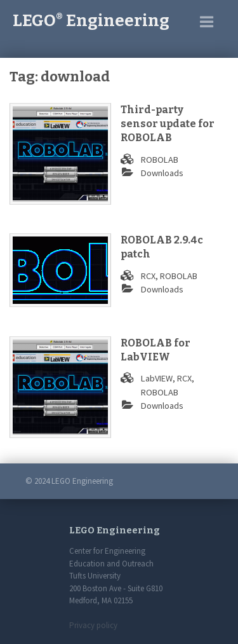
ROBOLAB (160, 160)
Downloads (162, 173)
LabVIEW (157, 378)
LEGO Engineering (91, 21)
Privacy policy (93, 625)
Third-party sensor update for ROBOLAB (168, 124)
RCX (148, 276)
